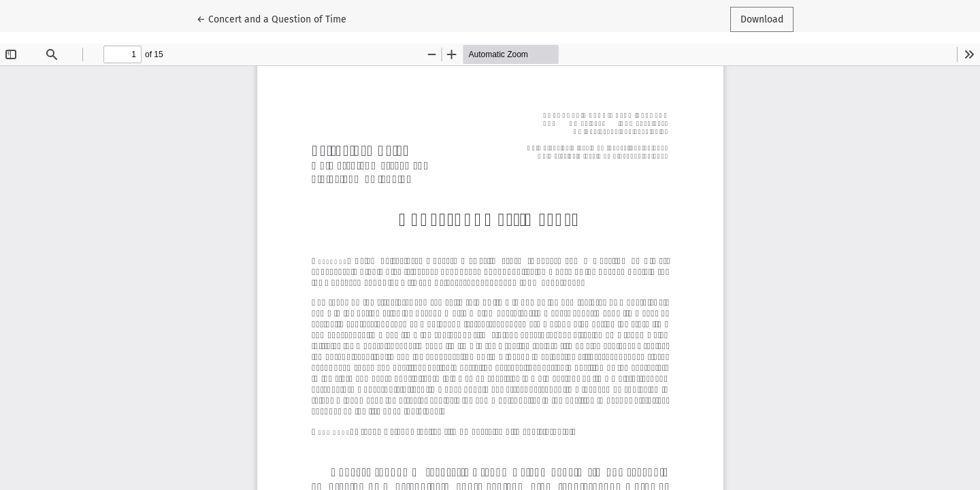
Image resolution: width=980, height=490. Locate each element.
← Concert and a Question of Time (272, 18)
